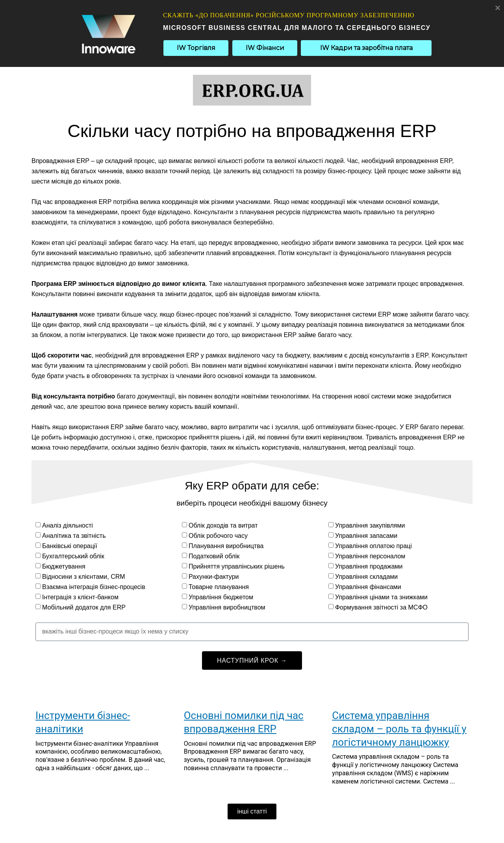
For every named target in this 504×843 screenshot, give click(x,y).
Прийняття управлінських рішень (237, 566)
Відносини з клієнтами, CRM (84, 577)
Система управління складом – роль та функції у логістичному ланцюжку (399, 729)
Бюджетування (64, 566)
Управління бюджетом (221, 597)
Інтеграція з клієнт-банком (80, 597)
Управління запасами (366, 536)
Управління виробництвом (227, 607)
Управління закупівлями (370, 525)
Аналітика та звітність (74, 536)
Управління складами (366, 577)
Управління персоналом (370, 556)
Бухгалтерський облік (73, 556)
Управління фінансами (368, 587)
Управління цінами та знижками (381, 597)
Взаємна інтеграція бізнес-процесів (94, 587)
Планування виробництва (226, 546)
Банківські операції (70, 546)
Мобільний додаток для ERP (84, 607)
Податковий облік (214, 556)
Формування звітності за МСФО (381, 607)
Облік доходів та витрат (223, 525)
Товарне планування (219, 587)
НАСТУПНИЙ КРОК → (252, 661)
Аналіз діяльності (68, 525)
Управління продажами (369, 566)
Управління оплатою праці (373, 546)
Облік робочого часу (218, 536)
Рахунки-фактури (214, 577)
